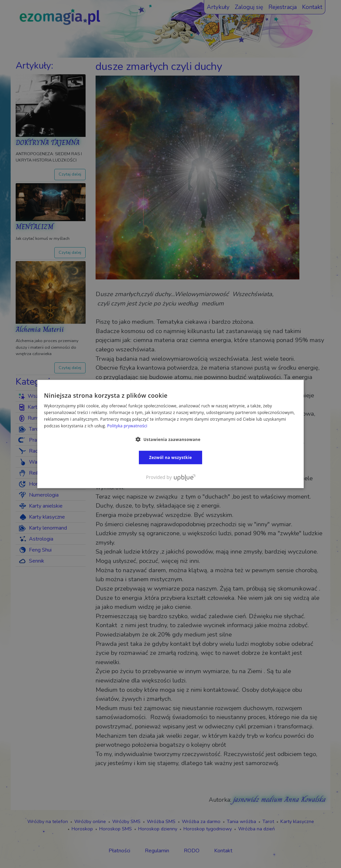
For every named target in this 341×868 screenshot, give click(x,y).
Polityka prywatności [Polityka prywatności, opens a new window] (127, 426)
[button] (170, 439)
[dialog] (170, 434)
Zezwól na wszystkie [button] (171, 457)
